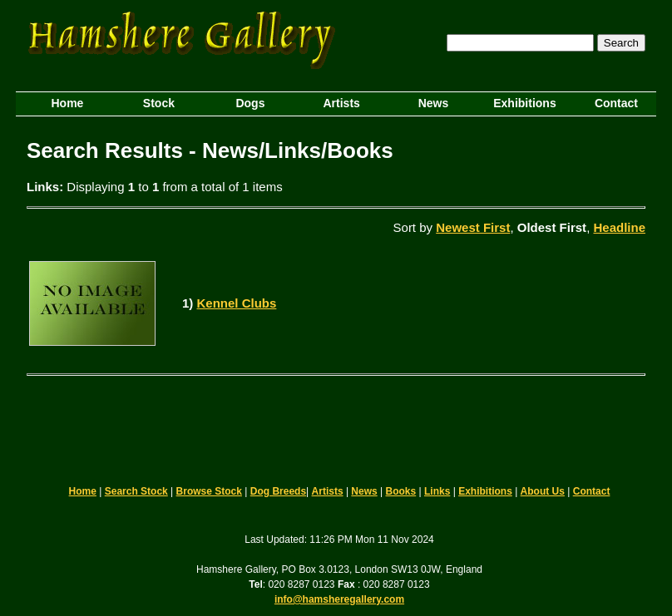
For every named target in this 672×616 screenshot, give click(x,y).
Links (437, 491)
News (364, 491)
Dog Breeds (278, 491)
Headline (619, 227)
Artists (328, 491)
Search (621, 43)
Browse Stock (209, 491)
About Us (543, 491)
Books (401, 491)
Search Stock (136, 491)
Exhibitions (485, 491)
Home (83, 491)
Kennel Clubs (237, 303)
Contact (592, 491)
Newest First (473, 227)
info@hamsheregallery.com (339, 599)
